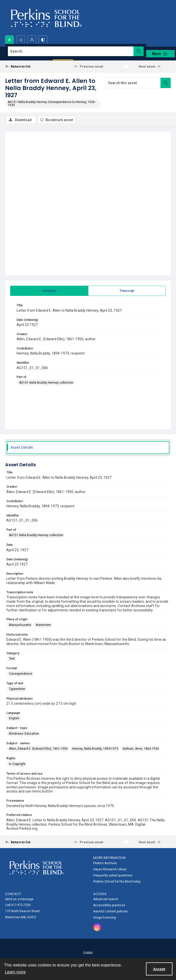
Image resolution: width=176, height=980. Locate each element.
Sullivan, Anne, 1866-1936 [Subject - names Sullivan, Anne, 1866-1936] (141, 749)
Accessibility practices (109, 905)
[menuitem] (132, 869)
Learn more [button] (15, 972)
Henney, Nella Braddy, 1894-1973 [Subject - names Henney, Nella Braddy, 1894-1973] (95, 749)
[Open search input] (9, 40)
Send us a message (19, 899)
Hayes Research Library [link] (110, 869)
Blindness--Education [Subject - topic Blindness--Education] (24, 734)
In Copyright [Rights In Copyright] (17, 764)
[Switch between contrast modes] (43, 40)
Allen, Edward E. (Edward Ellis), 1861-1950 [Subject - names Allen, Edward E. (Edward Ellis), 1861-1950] (38, 749)
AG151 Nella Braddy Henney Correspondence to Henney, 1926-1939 (52, 104)
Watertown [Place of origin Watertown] (43, 625)
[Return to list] (26, 66)
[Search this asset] (133, 83)
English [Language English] (14, 718)
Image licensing (105, 918)
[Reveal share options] (21, 40)
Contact (88, 952)
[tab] (49, 291)
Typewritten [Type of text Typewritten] (17, 689)
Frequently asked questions (113, 875)
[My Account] (32, 40)
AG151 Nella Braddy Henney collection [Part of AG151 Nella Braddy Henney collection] (46, 383)
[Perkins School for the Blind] (46, 18)
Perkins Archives (105, 863)
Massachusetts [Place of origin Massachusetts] (20, 625)
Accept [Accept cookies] (159, 969)
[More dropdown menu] (159, 54)
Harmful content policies (111, 911)
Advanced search (106, 899)
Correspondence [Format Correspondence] (21, 674)
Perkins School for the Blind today (117, 882)
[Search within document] (166, 83)
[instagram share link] (97, 927)
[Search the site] (71, 51)
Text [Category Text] (12, 659)
